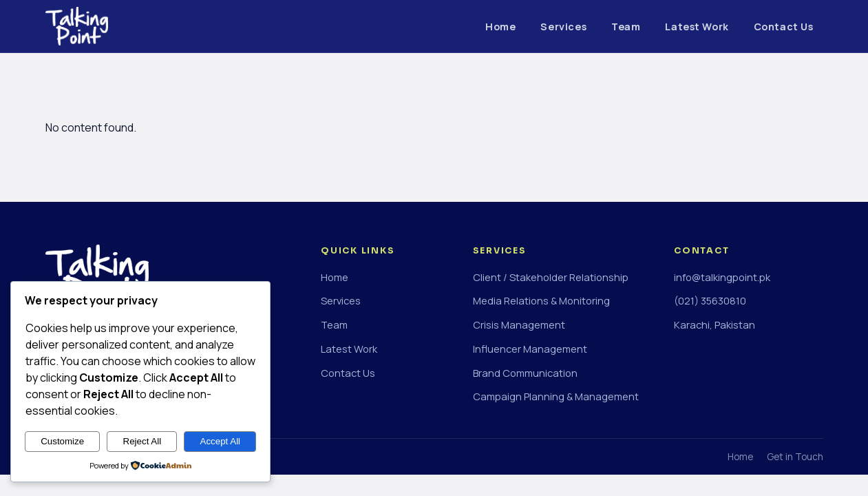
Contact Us (784, 27)
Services (563, 27)
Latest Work (697, 27)
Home (500, 27)
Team (626, 27)
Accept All (221, 441)
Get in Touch (795, 457)
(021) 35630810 (710, 300)
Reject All (142, 441)
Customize (62, 441)
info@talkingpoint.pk (722, 277)
